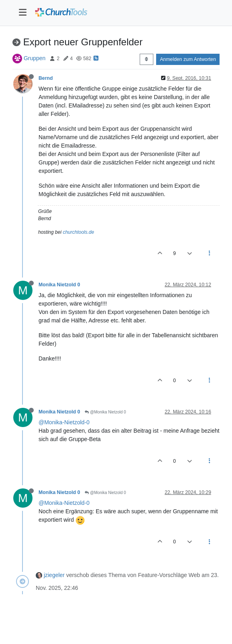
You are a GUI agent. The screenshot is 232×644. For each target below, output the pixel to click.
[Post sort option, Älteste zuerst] (146, 59)
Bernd (46, 78)
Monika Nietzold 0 (59, 285)
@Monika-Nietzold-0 (64, 422)
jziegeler (54, 575)
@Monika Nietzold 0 (105, 412)
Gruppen (35, 58)
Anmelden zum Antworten (188, 59)
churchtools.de (78, 232)
